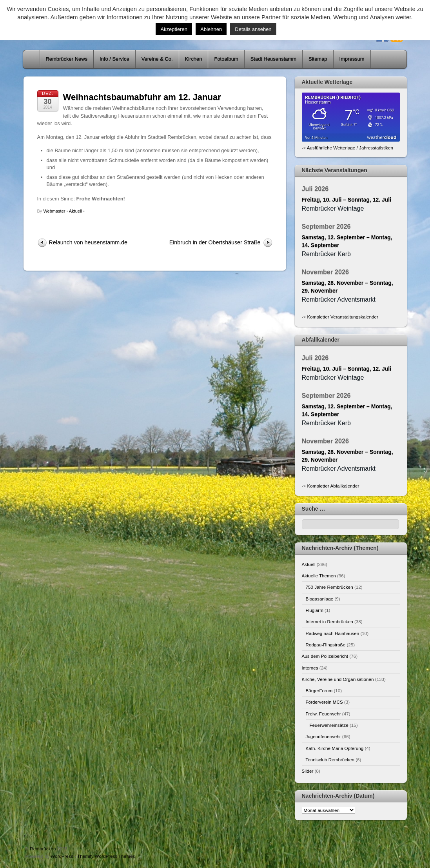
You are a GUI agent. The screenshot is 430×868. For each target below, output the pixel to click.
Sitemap (318, 59)
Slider (308, 771)
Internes (310, 668)
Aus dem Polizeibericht (325, 656)
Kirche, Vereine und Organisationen (338, 679)
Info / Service (114, 59)
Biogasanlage (320, 599)
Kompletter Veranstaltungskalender (342, 317)
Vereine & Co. (157, 59)
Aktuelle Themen (319, 576)
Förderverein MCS (324, 702)
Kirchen (194, 59)
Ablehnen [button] (211, 29)
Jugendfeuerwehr (323, 736)
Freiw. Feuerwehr (323, 714)
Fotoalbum (226, 59)
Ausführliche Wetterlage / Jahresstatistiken (350, 148)
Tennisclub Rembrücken (330, 760)
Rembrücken (43, 849)
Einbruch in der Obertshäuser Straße (215, 242)
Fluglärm (315, 610)
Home (32, 59)
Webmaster (54, 211)
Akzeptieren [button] (174, 29)
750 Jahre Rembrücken (329, 587)
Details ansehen (253, 29)
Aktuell (75, 211)
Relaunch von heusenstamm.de (88, 242)
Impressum (352, 59)
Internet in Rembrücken (329, 621)
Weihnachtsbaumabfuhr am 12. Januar (142, 97)
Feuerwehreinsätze (329, 725)
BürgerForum (319, 691)
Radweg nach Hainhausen (333, 633)
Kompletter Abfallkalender (333, 486)
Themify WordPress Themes (106, 856)
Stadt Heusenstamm (273, 59)
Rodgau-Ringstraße (326, 645)
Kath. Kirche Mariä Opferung (335, 748)
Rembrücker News (67, 59)
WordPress (62, 856)
